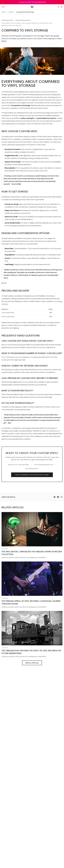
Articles (11, 12)
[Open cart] (61, 7)
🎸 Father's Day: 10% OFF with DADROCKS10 (32, 2)
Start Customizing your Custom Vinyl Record (32, 475)
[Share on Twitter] (54, 497)
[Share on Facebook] (58, 497)
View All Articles (32, 663)
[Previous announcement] (3, 2)
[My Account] (58, 7)
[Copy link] (61, 497)
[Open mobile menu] (3, 7)
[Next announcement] (61, 2)
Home (3, 12)
